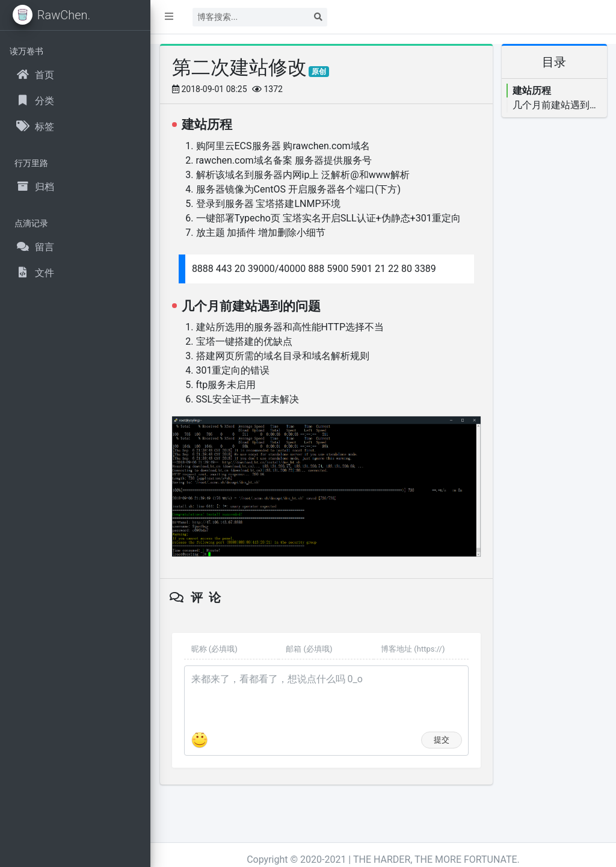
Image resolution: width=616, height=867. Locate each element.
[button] (169, 17)
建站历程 (532, 91)
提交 (442, 740)
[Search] (251, 17)
